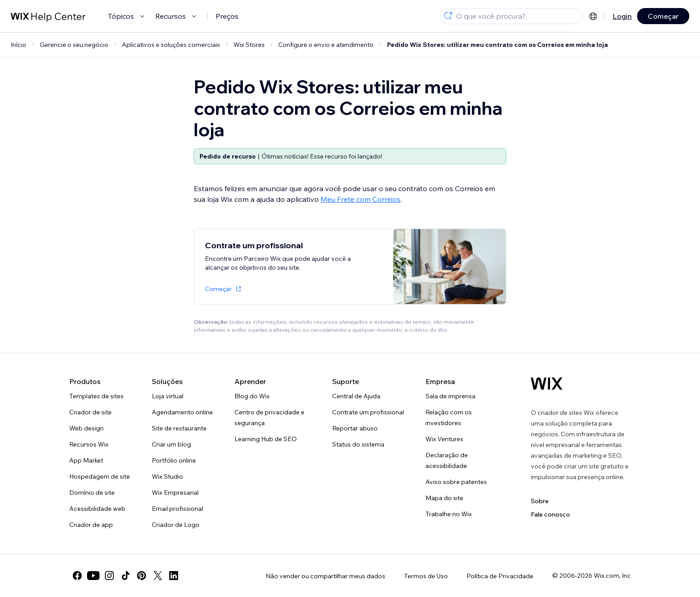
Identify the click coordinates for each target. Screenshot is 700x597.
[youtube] (93, 576)
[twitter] (158, 576)
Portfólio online (174, 460)
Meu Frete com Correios (360, 199)
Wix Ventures (444, 439)
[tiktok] (125, 576)
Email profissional (177, 509)
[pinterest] (142, 576)
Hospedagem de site (100, 476)
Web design (86, 428)
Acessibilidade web (97, 509)
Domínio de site (92, 493)
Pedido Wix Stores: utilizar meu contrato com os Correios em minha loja (498, 45)
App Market (86, 460)
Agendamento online (182, 412)
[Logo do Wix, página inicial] (547, 384)
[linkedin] (174, 576)
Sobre (540, 501)
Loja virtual (168, 396)
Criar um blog (171, 444)
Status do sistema (358, 444)
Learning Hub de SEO (266, 439)
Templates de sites (96, 396)
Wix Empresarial (175, 493)
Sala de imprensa (450, 396)
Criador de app (91, 525)
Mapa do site (444, 498)
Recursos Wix (89, 444)
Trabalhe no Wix (449, 514)
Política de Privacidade (500, 576)
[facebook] (77, 576)
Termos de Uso (426, 576)
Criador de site (90, 412)
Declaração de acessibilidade (447, 460)
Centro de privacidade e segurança (269, 417)
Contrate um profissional (368, 412)
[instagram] (109, 576)
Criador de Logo (176, 525)
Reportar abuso (355, 428)
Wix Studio (167, 476)
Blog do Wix (252, 396)
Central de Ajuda (356, 396)
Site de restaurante (179, 428)
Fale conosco (550, 514)
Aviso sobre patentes (456, 482)
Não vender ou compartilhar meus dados (325, 576)
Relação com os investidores (449, 417)
